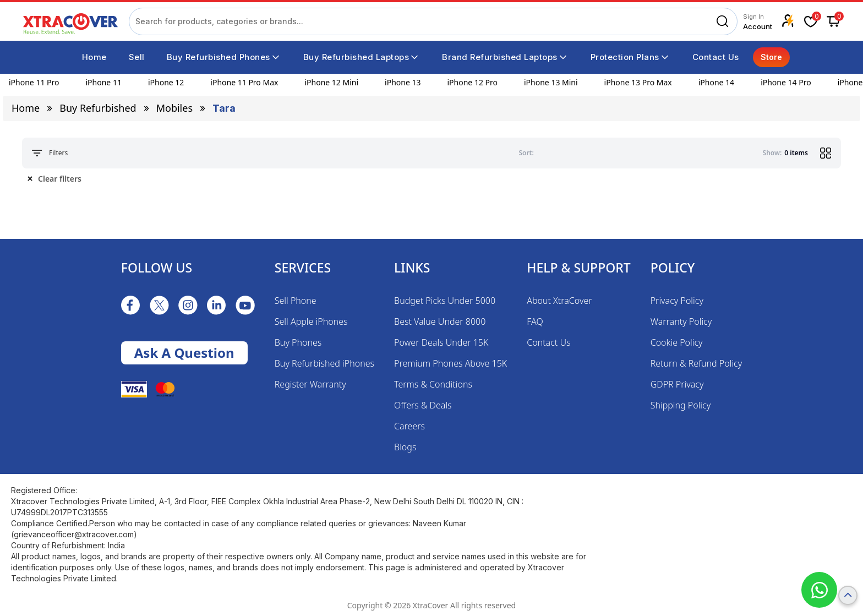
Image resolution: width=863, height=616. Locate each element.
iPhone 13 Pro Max (638, 82)
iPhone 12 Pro (472, 82)
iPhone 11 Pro (34, 82)
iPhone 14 (716, 82)
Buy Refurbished (98, 108)
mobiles (174, 108)
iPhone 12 (166, 82)
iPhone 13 (403, 82)
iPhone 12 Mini (331, 82)
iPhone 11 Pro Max (244, 82)
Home (26, 108)
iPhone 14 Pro (786, 82)
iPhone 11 (104, 82)
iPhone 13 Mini (551, 82)
